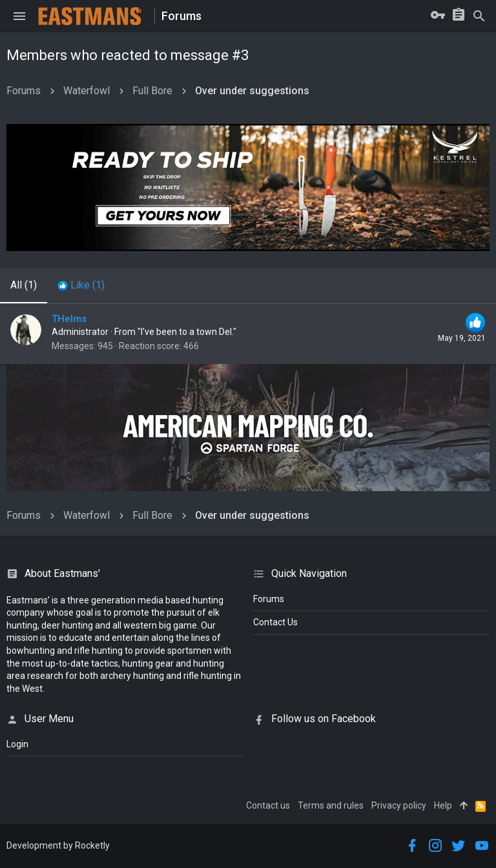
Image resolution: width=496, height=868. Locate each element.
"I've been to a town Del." (187, 332)
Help (443, 805)
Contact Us (275, 622)
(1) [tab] (24, 285)
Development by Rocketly (58, 845)
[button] (19, 16)
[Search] (479, 16)
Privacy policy (399, 805)
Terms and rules (331, 805)
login (17, 744)
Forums (269, 599)
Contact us (268, 805)
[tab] (81, 285)
